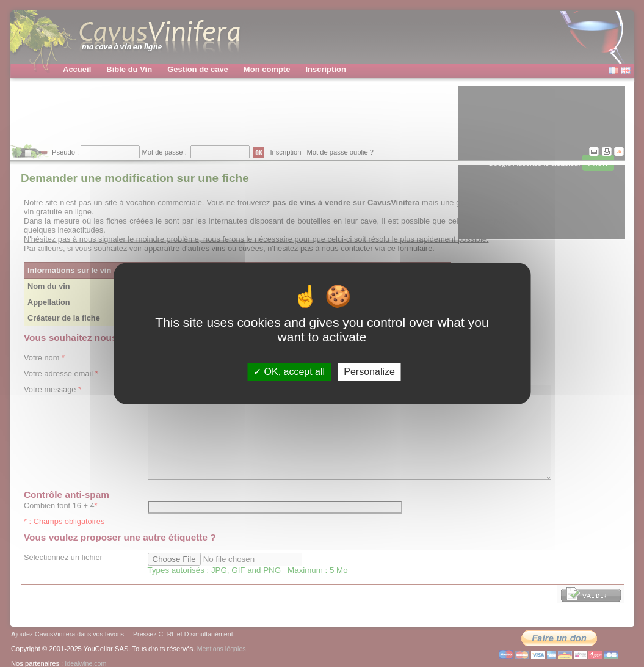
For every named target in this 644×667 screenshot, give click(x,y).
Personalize (369, 372)
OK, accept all (289, 372)
